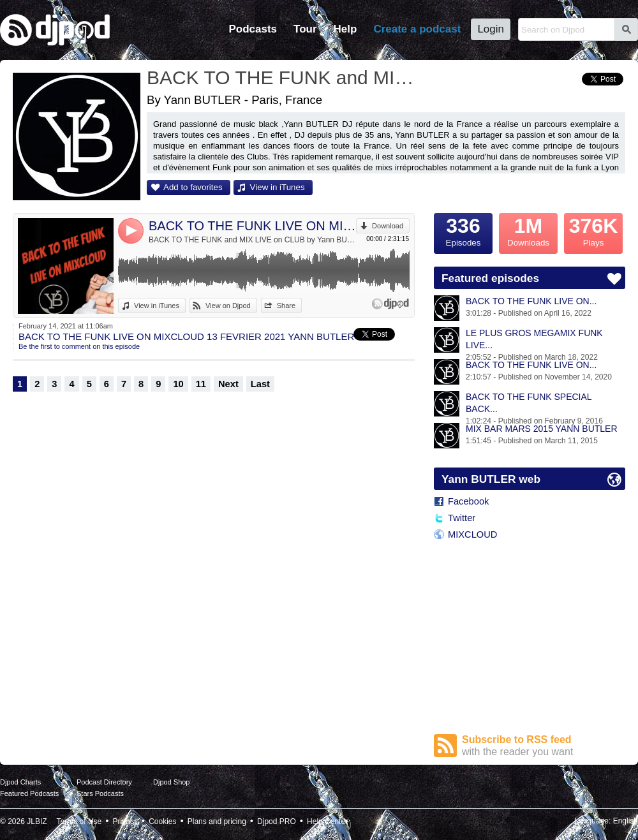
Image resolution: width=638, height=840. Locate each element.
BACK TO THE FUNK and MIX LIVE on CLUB (284, 77)
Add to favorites (193, 187)
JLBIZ (37, 822)
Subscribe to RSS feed (544, 746)
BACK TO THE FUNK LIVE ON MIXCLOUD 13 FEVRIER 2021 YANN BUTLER (252, 226)
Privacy (125, 822)
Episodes (463, 230)
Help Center (327, 822)
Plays (593, 230)
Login (491, 29)
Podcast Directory (104, 782)
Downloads (528, 230)
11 (201, 384)
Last (260, 384)
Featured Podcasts (29, 793)
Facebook (468, 501)
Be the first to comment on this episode (79, 346)
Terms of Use (79, 822)
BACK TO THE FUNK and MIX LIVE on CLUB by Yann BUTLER (252, 240)
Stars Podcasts (100, 793)
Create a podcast (417, 29)
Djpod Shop (172, 782)
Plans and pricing (217, 822)
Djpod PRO (277, 822)
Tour (305, 29)
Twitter (462, 518)
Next (228, 384)
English (626, 821)
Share (286, 306)
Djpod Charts (20, 782)
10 (178, 384)
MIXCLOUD (472, 534)
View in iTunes (278, 187)
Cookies (162, 822)
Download (388, 226)
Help (345, 29)
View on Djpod (228, 306)
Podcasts (253, 29)
